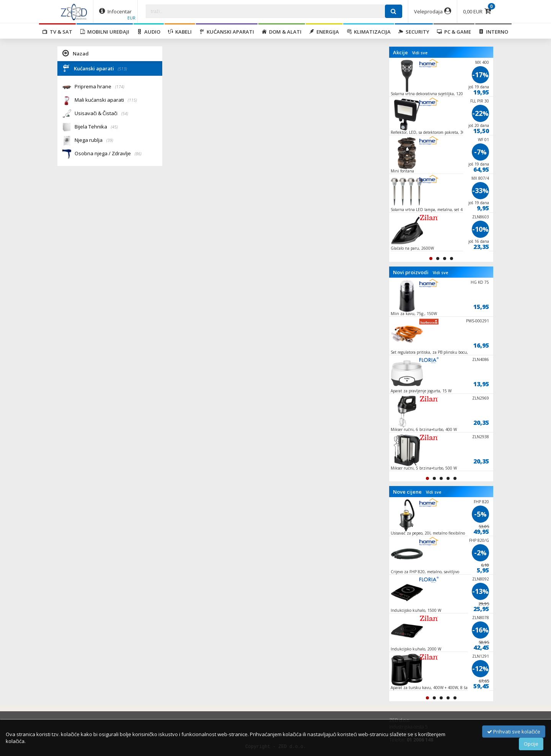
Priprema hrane (99, 87)
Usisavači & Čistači (101, 114)
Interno (493, 32)
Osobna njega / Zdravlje (108, 154)
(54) (125, 114)
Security (414, 32)
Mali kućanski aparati (106, 100)
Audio (149, 32)
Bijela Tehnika (96, 127)
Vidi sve (420, 53)
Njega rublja (94, 141)
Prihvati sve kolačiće (514, 732)
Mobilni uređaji (105, 32)
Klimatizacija (369, 32)
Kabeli (180, 32)
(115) (132, 100)
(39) (110, 140)
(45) (114, 127)
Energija (324, 32)
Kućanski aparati (227, 32)
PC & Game (454, 32)
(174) (120, 87)
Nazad (76, 53)
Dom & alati (282, 32)
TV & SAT (57, 32)
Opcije (531, 744)
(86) (138, 154)
